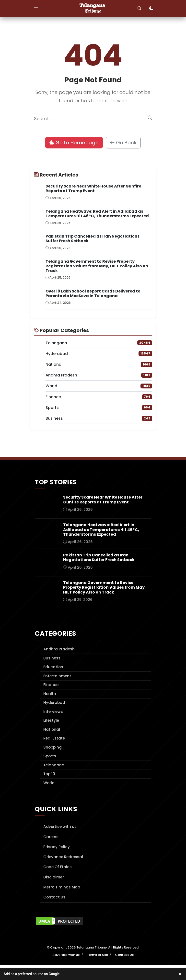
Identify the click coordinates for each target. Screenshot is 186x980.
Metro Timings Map (62, 887)
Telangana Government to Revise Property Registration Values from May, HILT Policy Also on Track (97, 266)
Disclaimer (54, 877)
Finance (51, 685)
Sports (50, 756)
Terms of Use (97, 955)
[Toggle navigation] (36, 9)
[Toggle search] (139, 9)
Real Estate (54, 738)
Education (53, 667)
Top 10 (49, 774)
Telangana (54, 765)
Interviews (53, 712)
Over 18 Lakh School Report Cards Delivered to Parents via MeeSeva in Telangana (93, 293)
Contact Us (54, 897)
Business (52, 658)
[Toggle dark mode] (151, 9)
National (52, 729)
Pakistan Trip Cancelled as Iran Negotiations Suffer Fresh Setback (93, 239)
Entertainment (57, 676)
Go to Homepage (74, 143)
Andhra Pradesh (59, 649)
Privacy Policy (57, 847)
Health (50, 694)
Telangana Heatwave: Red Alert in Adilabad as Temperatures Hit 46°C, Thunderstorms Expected (97, 214)
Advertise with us (60, 827)
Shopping (52, 747)
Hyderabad (54, 703)
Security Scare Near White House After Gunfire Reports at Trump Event (93, 188)
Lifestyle (51, 720)
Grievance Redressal (63, 857)
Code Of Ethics (58, 867)
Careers (51, 837)
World (49, 783)
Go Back (123, 143)
